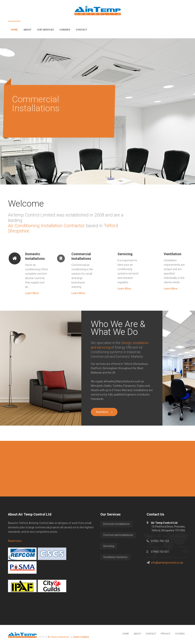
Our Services (45, 30)
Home (14, 30)
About (27, 30)
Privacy (166, 634)
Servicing (109, 546)
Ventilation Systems (115, 557)
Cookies (180, 634)
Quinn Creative (81, 637)
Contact (82, 30)
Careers (65, 30)
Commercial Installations (118, 535)
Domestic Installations (116, 524)
